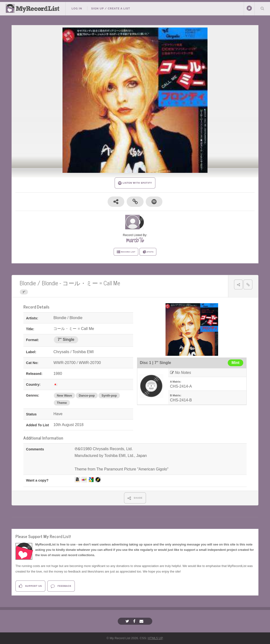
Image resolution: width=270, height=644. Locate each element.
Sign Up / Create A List (111, 8)
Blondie (28, 283)
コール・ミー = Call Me (91, 283)
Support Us (30, 586)
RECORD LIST (126, 252)
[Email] (142, 621)
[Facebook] (135, 621)
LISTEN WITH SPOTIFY (135, 183)
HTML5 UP (155, 638)
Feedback (61, 586)
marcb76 (135, 240)
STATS (148, 252)
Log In (77, 8)
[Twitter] (128, 621)
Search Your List (262, 8)
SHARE (135, 498)
